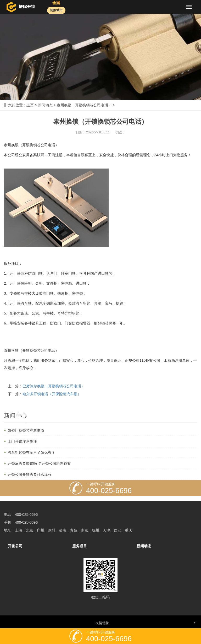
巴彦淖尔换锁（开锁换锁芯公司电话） (54, 386)
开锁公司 (15, 546)
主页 (30, 105)
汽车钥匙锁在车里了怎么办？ (31, 452)
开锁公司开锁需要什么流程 (30, 474)
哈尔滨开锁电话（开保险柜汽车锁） (52, 394)
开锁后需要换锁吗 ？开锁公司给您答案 (39, 463)
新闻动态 (45, 105)
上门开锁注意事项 (22, 441)
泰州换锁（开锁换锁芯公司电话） (84, 105)
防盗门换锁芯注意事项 (26, 430)
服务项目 (80, 546)
